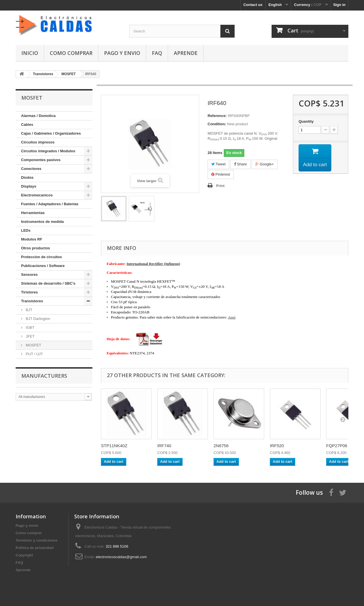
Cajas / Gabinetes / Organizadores (51, 133)
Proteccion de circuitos (42, 257)
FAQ (157, 53)
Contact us (253, 5)
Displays (29, 186)
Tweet (218, 164)
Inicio (30, 53)
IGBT (30, 327)
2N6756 (221, 446)
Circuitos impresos (38, 142)
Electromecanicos (37, 195)
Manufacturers (44, 376)
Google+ (265, 164)
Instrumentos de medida (42, 222)
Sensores (29, 275)
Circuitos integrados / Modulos (48, 151)
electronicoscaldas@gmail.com (121, 557)
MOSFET (33, 345)
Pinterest (221, 174)
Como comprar (71, 53)
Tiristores (29, 292)
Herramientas (33, 213)
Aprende (186, 53)
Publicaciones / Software (43, 266)
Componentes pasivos (41, 160)
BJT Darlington (37, 319)
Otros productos (36, 248)
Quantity (306, 121)
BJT (29, 310)
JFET (30, 336)
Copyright (24, 555)
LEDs (26, 230)
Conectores (31, 169)
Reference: (217, 116)
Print (220, 186)
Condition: (217, 124)
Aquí (232, 317)
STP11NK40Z (114, 446)
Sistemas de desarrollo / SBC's (48, 283)
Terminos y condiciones (37, 540)
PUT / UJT (34, 354)
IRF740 (164, 446)
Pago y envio (122, 53)
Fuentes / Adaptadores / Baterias (50, 204)
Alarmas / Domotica (38, 116)
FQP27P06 (337, 446)
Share (240, 164)
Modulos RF (32, 239)
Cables (27, 125)
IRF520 (277, 446)
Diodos (27, 177)
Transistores (32, 301)
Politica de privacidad (35, 548)
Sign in (339, 5)
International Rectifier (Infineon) (153, 264)
